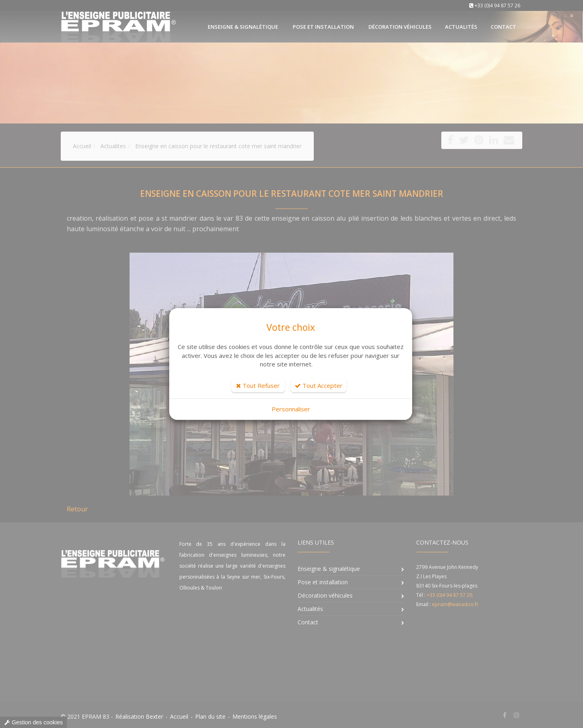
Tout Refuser (258, 385)
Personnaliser (291, 409)
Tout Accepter (319, 385)
